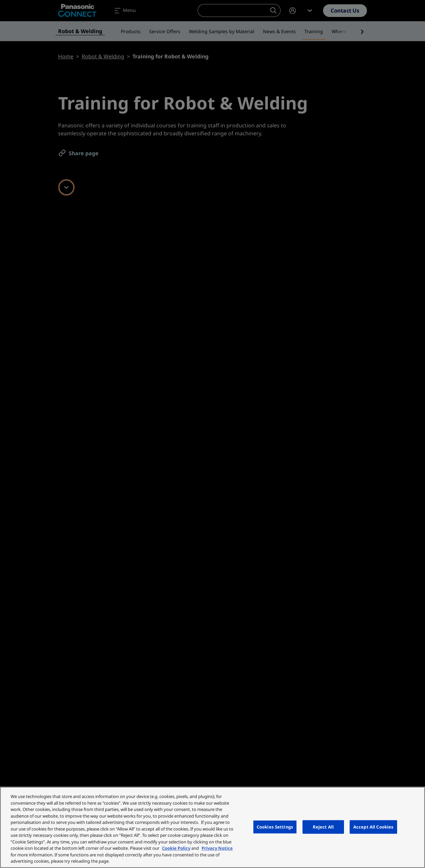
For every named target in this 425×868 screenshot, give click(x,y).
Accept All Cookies (373, 827)
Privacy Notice (217, 848)
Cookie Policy (176, 848)
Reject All (323, 827)
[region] (212, 827)
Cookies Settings (275, 827)
